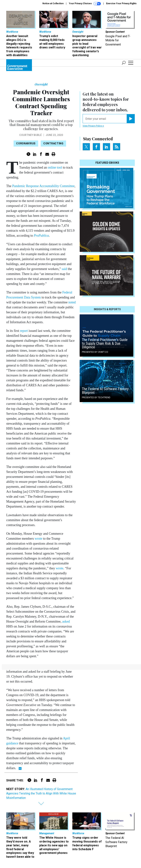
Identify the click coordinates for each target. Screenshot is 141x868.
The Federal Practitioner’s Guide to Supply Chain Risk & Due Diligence (105, 343)
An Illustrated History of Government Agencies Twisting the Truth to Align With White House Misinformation (41, 793)
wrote (38, 539)
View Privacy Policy (93, 126)
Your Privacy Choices (85, 4)
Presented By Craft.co (95, 352)
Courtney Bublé (30, 135)
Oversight (41, 84)
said (64, 269)
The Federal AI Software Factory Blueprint (105, 391)
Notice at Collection (53, 3)
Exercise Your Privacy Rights (121, 3)
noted (72, 302)
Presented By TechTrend (96, 397)
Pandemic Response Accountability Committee (43, 186)
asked (65, 621)
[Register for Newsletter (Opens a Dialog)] (131, 119)
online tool (55, 167)
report (23, 331)
